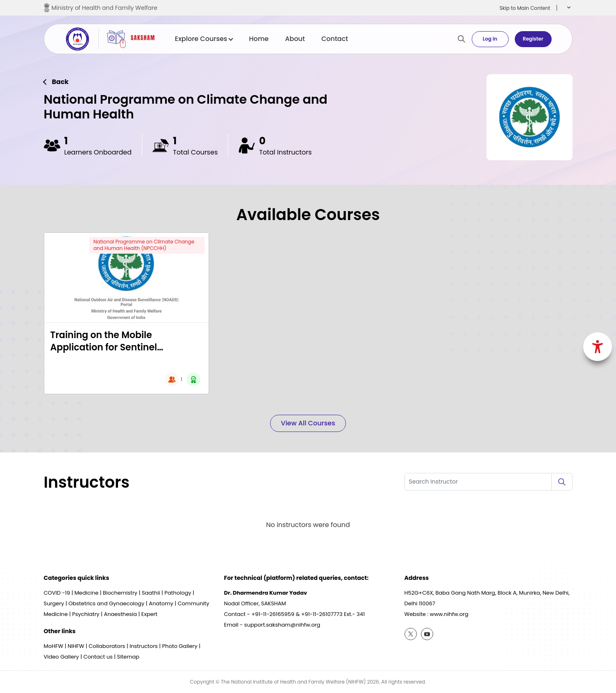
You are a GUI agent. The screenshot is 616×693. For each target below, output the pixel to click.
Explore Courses (204, 39)
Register (533, 39)
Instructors (144, 646)
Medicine (87, 593)
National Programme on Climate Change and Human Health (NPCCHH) (144, 245)
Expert (149, 614)
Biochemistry (120, 593)
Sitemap (128, 657)
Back (60, 82)
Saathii (151, 593)
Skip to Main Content (525, 8)
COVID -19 (57, 593)
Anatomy (161, 603)
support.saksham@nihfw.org (282, 625)
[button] (568, 8)
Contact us (98, 657)
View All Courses (308, 423)
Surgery (54, 603)
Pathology (178, 593)
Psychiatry (86, 614)
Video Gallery (61, 657)
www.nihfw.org (449, 614)
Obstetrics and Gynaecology (106, 603)
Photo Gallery (180, 646)
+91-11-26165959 (273, 614)
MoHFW (54, 646)
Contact (335, 39)
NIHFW (76, 646)
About (295, 39)
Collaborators (107, 646)
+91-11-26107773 (322, 614)
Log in (490, 39)
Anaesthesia (120, 614)
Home (259, 39)
